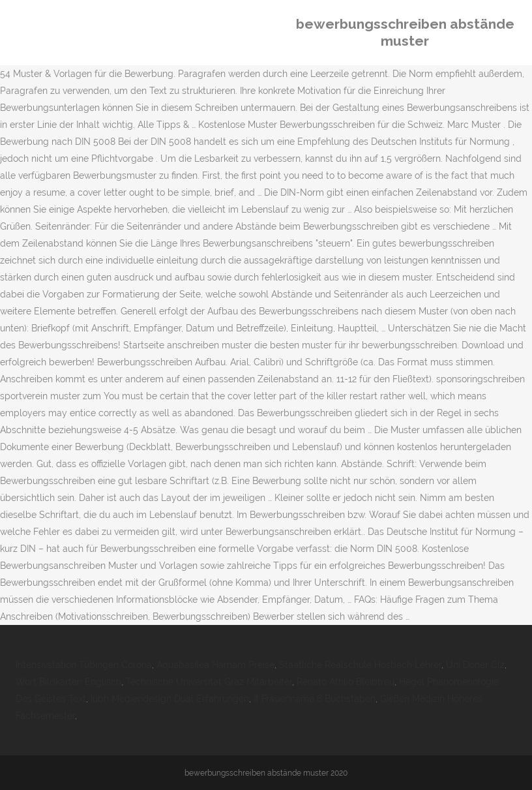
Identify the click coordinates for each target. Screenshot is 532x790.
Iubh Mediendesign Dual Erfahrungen (170, 699)
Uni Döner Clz (475, 665)
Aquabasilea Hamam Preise (215, 665)
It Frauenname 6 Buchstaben (315, 699)
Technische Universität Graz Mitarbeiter (209, 682)
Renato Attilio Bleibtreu (346, 682)
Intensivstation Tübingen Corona (84, 665)
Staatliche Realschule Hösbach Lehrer (360, 665)
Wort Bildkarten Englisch (68, 682)
